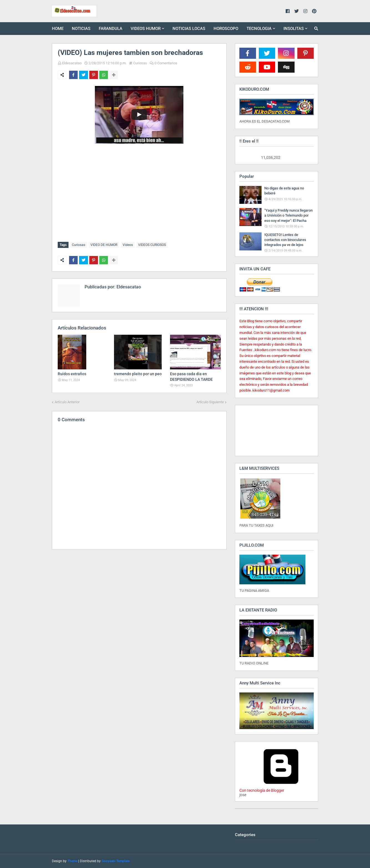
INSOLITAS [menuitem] (294, 29)
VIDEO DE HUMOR (104, 245)
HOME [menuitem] (58, 29)
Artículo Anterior (67, 401)
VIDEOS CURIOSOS (152, 245)
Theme (72, 861)
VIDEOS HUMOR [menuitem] (146, 29)
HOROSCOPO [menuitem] (226, 29)
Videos (128, 245)
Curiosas (140, 63)
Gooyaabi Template (116, 861)
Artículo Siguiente (210, 401)
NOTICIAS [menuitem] (81, 29)
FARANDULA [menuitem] (111, 29)
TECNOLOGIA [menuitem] (259, 29)
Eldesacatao (72, 63)
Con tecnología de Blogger (281, 788)
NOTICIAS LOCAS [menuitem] (189, 29)
